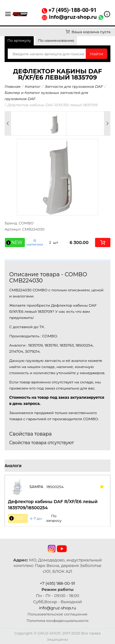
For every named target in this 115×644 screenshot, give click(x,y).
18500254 (55, 487)
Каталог (33, 86)
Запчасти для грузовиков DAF (74, 86)
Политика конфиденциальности (58, 621)
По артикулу (19, 40)
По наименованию (56, 40)
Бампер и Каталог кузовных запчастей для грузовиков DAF (46, 96)
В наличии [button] (35, 242)
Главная (13, 86)
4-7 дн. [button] (36, 518)
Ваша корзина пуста (88, 32)
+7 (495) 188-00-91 (57, 583)
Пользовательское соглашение (57, 614)
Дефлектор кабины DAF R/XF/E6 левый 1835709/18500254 (53, 505)
